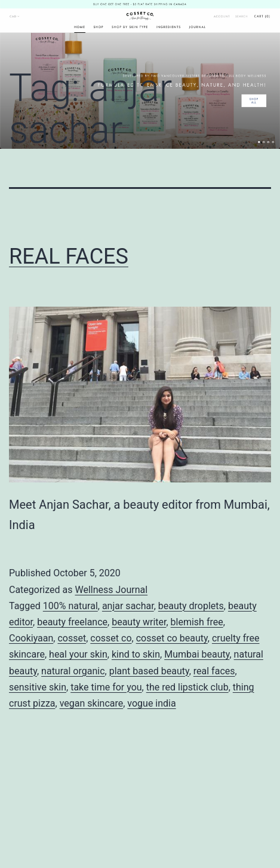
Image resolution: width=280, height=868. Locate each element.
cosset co (111, 638)
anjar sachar (128, 606)
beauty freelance (72, 622)
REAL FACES (69, 256)
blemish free (197, 622)
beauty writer (139, 622)
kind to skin (136, 654)
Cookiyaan (31, 638)
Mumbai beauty (197, 654)
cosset (72, 638)
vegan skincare (92, 703)
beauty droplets (191, 606)
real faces (214, 671)
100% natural (70, 606)
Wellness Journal (111, 590)
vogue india (151, 703)
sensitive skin (38, 687)
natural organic (73, 671)
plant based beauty (149, 671)
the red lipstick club (187, 687)
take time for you (106, 687)
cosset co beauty (172, 638)
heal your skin (78, 654)
